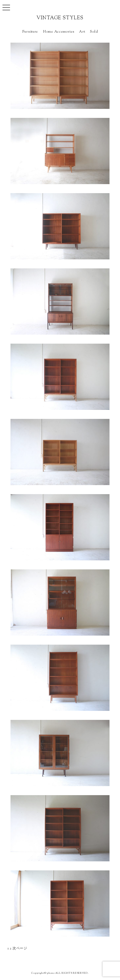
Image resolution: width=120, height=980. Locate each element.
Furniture (30, 32)
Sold (94, 32)
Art (82, 32)
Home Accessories (58, 32)
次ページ (20, 949)
